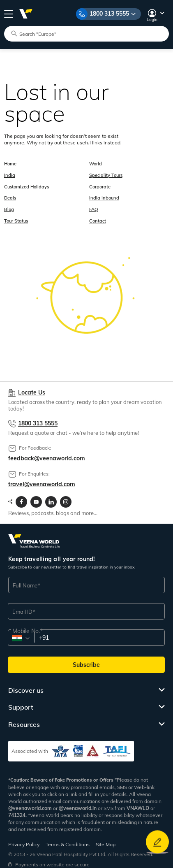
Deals (10, 195)
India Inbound (104, 195)
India (10, 174)
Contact (97, 217)
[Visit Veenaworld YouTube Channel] (36, 497)
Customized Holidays (27, 185)
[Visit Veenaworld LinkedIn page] (51, 497)
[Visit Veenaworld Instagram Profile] (66, 497)
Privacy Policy (24, 840)
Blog (9, 206)
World (95, 163)
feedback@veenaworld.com (47, 454)
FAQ (93, 206)
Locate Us (32, 389)
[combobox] (21, 634)
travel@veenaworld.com (42, 480)
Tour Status (16, 217)
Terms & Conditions (68, 840)
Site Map (106, 840)
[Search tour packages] (90, 33)
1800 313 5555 (109, 14)
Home (10, 163)
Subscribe (86, 660)
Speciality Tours (105, 174)
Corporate (99, 185)
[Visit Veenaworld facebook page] (21, 497)
